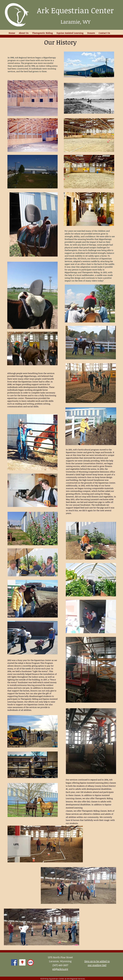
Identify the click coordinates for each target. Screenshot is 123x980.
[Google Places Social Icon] (22, 962)
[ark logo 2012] (30, 962)
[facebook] (14, 962)
